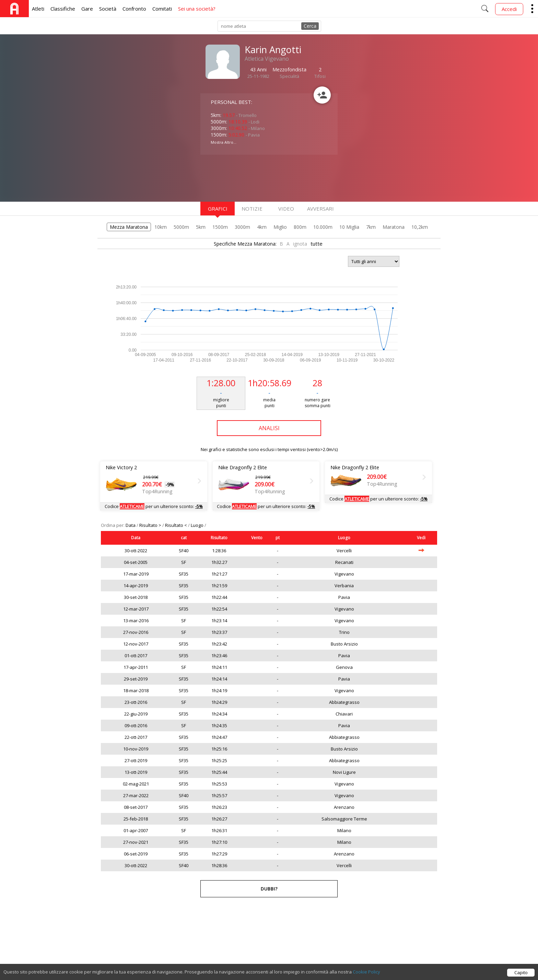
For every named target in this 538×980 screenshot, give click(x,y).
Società (108, 9)
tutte (317, 244)
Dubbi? (269, 889)
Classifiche (63, 9)
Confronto (134, 9)
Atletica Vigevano (267, 59)
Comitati (162, 9)
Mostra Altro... (224, 142)
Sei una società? (197, 9)
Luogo (198, 525)
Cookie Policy (366, 972)
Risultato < (177, 525)
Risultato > (151, 525)
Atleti (38, 9)
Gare (87, 9)
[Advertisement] (255, 177)
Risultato (219, 538)
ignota (300, 244)
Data (131, 525)
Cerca (310, 26)
